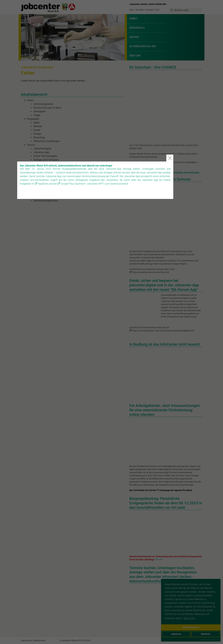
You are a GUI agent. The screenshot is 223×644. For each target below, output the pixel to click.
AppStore (59, 330)
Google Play (83, 330)
